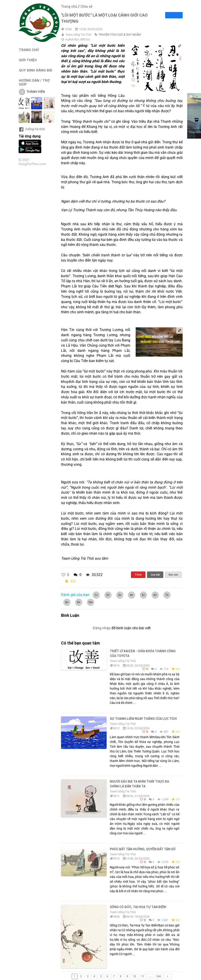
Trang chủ (69, 6)
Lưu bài (155, 575)
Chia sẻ (86, 6)
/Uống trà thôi (32, 129)
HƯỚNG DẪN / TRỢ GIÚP (34, 82)
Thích (138, 575)
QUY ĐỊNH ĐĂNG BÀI (36, 70)
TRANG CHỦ (29, 50)
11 (143, 976)
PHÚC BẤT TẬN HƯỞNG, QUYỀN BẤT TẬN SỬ (143, 849)
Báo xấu (173, 575)
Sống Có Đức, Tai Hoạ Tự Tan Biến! (138, 907)
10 (135, 976)
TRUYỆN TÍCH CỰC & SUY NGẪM (120, 35)
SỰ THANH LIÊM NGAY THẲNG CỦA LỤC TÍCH (143, 719)
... (150, 976)
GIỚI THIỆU (28, 60)
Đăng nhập (102, 628)
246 (159, 976)
